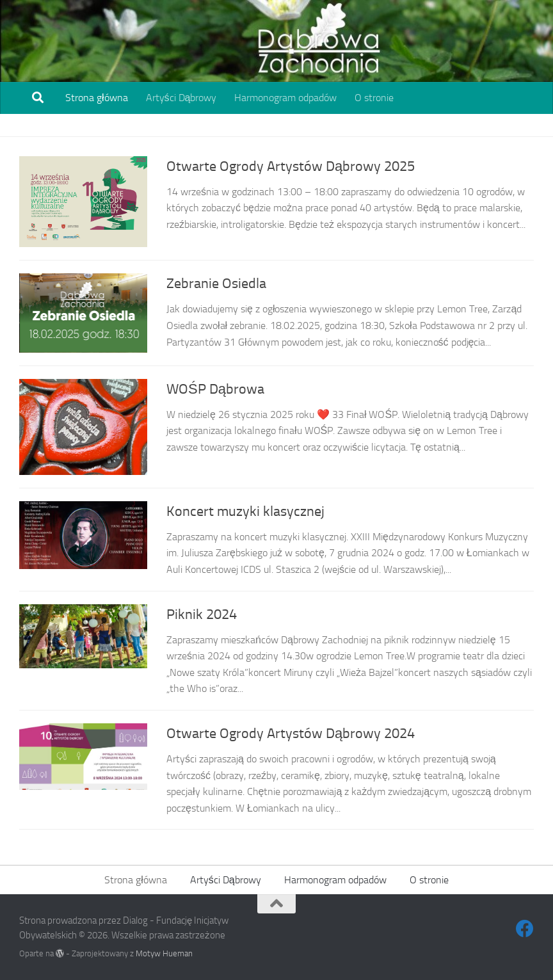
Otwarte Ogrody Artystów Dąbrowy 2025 (291, 166)
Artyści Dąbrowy (181, 98)
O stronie (374, 98)
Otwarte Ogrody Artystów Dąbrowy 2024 (291, 734)
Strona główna (97, 98)
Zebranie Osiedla (216, 284)
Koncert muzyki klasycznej (245, 511)
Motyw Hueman (164, 953)
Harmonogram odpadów (285, 98)
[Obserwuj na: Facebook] (525, 929)
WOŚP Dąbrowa (215, 389)
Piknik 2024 (202, 615)
